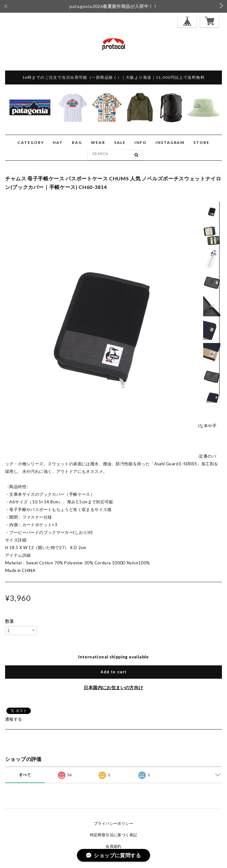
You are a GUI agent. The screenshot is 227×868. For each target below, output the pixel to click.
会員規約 (113, 846)
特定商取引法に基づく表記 (114, 835)
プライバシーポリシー (113, 823)
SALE (120, 142)
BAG (77, 142)
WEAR (98, 142)
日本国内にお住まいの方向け (113, 687)
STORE (201, 142)
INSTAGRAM (170, 142)
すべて (25, 775)
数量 (10, 621)
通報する (14, 719)
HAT (58, 142)
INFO (141, 142)
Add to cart (113, 672)
